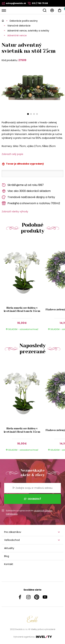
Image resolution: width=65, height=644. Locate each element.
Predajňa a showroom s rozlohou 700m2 (31, 203)
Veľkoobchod (12, 540)
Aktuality (9, 548)
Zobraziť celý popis (12, 154)
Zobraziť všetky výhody (15, 212)
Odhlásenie (12, 514)
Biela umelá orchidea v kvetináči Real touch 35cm (22, 309)
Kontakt (9, 564)
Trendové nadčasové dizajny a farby (28, 197)
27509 (22, 60)
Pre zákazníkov (13, 532)
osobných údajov (43, 511)
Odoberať (33, 499)
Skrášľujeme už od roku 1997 (23, 185)
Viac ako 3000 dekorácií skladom (26, 191)
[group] (23, 287)
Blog (7, 556)
